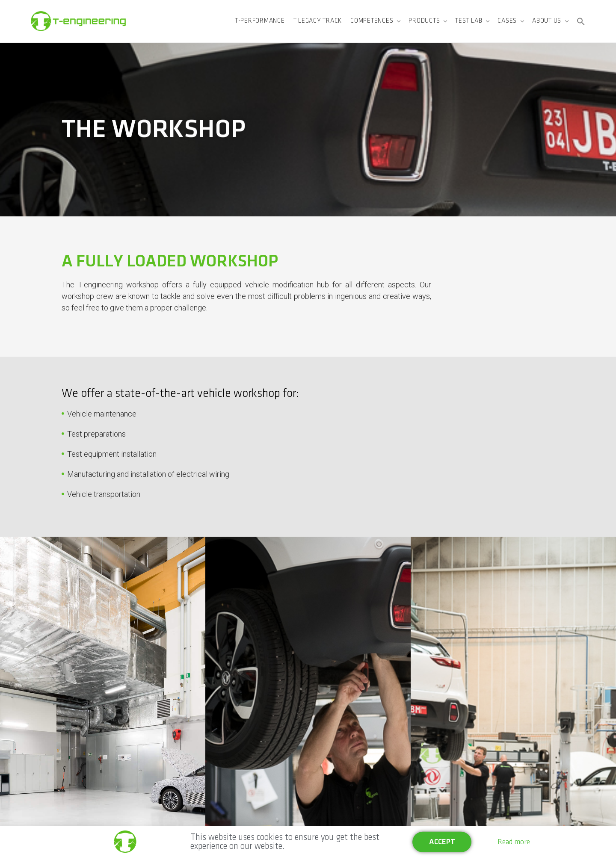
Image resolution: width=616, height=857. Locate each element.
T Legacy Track (318, 21)
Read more (514, 842)
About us (547, 21)
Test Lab (469, 21)
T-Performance (260, 21)
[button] (581, 21)
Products (424, 21)
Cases (507, 21)
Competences (372, 21)
